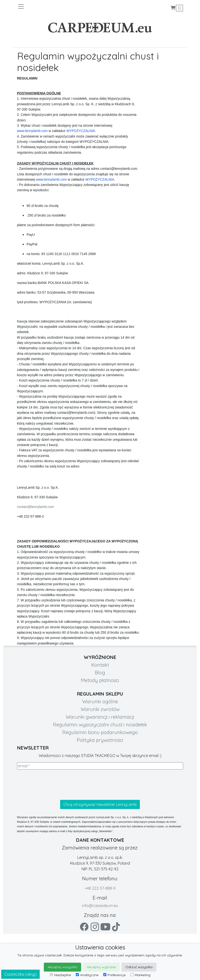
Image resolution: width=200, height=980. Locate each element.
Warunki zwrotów (100, 709)
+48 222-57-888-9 (100, 888)
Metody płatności (100, 680)
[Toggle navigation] (59, 7)
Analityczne (87, 975)
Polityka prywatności (100, 740)
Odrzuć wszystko (139, 967)
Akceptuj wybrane (101, 967)
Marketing (140, 975)
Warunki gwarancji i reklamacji (100, 717)
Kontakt (100, 665)
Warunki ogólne (100, 701)
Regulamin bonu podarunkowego (100, 732)
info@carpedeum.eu (100, 906)
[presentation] (54, 785)
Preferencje (114, 975)
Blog (100, 673)
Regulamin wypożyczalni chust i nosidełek (100, 725)
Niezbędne (60, 975)
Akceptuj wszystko (62, 967)
